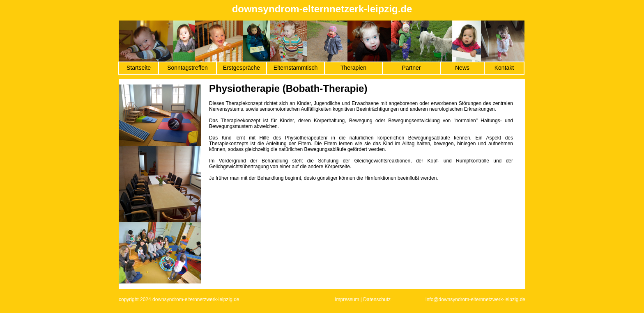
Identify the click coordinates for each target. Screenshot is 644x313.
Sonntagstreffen (187, 68)
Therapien (353, 68)
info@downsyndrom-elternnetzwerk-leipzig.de (475, 299)
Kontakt (504, 68)
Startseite (139, 68)
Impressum (347, 299)
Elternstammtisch (296, 68)
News (462, 68)
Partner (412, 68)
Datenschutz (377, 299)
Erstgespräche (241, 68)
